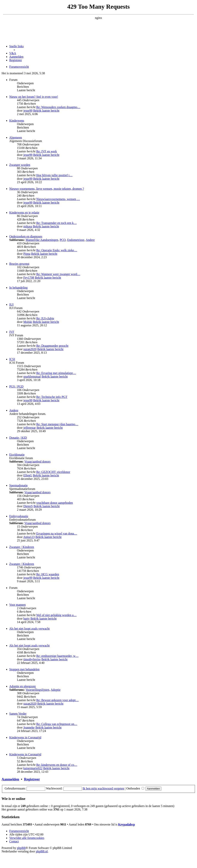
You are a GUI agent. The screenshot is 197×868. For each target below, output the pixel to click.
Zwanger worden (20, 165)
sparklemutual (32, 376)
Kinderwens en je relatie (24, 213)
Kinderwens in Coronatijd (25, 737)
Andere (90, 240)
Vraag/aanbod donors (37, 462)
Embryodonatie (19, 516)
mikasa (28, 226)
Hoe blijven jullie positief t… (54, 175)
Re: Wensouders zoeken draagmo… (58, 107)
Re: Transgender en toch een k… (56, 223)
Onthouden (135, 788)
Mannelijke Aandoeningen (42, 240)
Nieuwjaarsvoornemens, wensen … (58, 199)
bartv (26, 619)
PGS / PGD (16, 386)
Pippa (27, 254)
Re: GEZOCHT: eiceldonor (53, 472)
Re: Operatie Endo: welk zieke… (57, 250)
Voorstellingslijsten (37, 690)
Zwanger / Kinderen (22, 547)
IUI (11, 305)
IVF (12, 332)
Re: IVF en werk (46, 151)
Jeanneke (29, 727)
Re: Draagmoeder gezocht (52, 346)
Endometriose (76, 240)
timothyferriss (32, 659)
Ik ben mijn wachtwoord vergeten (104, 788)
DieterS (28, 506)
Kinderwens (17, 121)
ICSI (12, 359)
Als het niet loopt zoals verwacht (29, 629)
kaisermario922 (33, 768)
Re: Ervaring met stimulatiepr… (56, 373)
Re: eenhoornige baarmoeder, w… (57, 656)
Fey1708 (29, 278)
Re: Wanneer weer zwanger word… (58, 274)
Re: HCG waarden (48, 574)
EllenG (28, 475)
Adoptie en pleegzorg (22, 686)
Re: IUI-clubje (45, 318)
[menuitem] (13, 53)
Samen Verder (18, 714)
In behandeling (18, 288)
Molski (28, 322)
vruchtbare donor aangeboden (54, 503)
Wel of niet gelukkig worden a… (56, 615)
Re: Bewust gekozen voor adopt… (57, 700)
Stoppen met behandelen (24, 669)
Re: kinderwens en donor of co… (57, 765)
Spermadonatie (18, 485)
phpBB (21, 848)
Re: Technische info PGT (52, 397)
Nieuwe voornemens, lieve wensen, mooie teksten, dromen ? (47, 189)
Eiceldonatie (17, 455)
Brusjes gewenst (19, 264)
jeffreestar (30, 428)
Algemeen (16, 137)
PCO (63, 240)
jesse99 (28, 111)
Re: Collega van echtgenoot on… (57, 724)
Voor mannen (17, 605)
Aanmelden (10, 779)
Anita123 (29, 537)
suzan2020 (30, 349)
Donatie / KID (18, 438)
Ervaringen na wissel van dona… (57, 533)
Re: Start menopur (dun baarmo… (57, 424)
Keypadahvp (126, 824)
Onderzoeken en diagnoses (26, 236)
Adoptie (56, 690)
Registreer (32, 779)
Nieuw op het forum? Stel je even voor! (34, 97)
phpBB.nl (42, 851)
